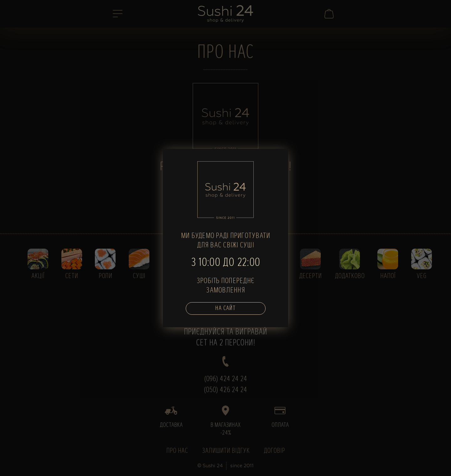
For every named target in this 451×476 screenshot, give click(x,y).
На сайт (225, 308)
